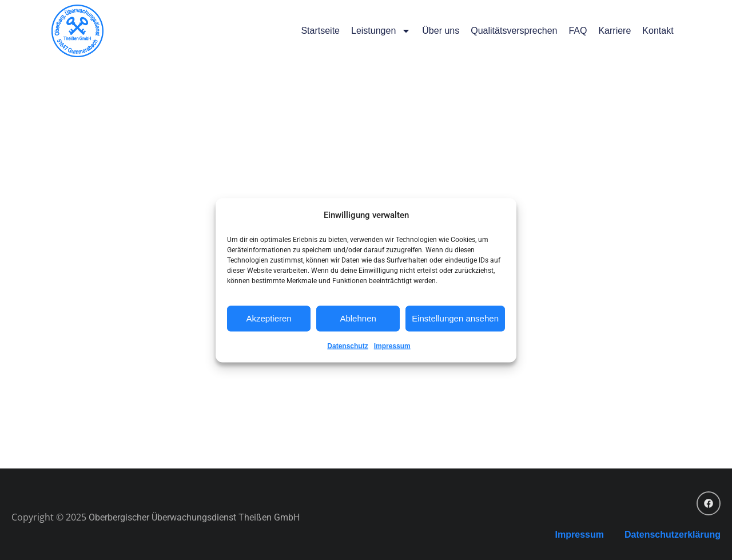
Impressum (392, 345)
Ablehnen (358, 318)
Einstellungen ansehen (455, 318)
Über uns (441, 31)
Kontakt (658, 31)
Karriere (614, 31)
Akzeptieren (268, 318)
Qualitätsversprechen (514, 31)
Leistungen (381, 31)
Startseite (320, 31)
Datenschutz (347, 345)
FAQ (578, 31)
